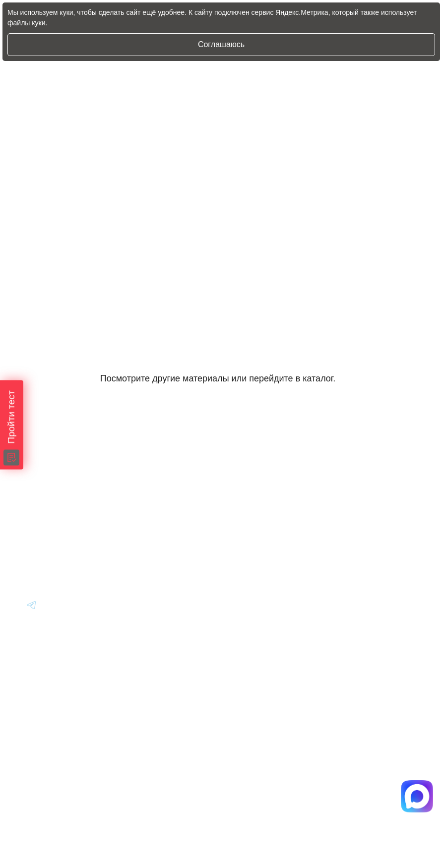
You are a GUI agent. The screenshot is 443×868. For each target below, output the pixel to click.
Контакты (353, 557)
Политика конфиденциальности (268, 791)
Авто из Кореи (250, 475)
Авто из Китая (250, 529)
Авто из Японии (253, 502)
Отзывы (349, 529)
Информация (360, 475)
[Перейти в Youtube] (32, 610)
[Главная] (40, 475)
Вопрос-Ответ (361, 502)
